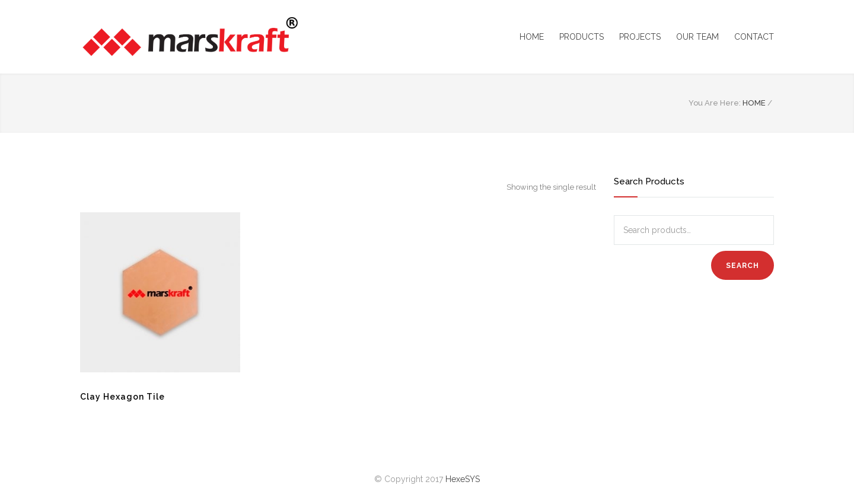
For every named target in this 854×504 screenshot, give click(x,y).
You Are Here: (715, 103)
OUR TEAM (697, 37)
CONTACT (754, 37)
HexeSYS (463, 479)
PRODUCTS (581, 37)
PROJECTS (640, 37)
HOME (532, 37)
